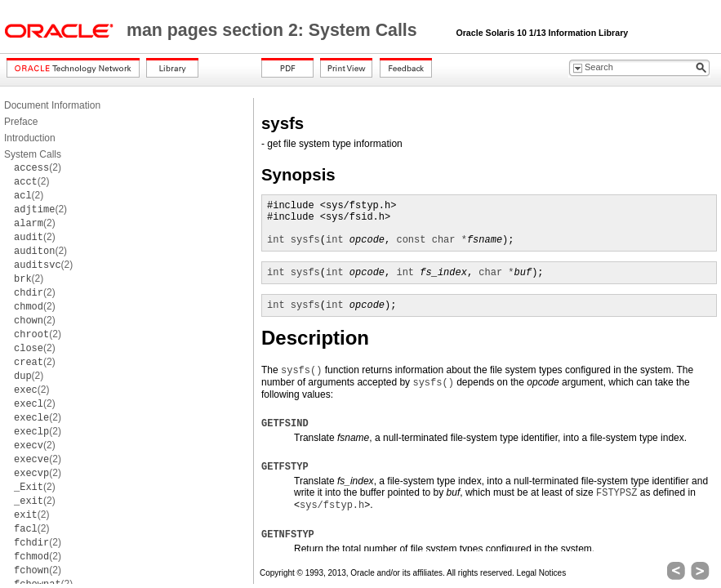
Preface (21, 122)
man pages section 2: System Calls (274, 30)
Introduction (30, 138)
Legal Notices (542, 573)
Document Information (52, 105)
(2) (38, 167)
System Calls (33, 154)
